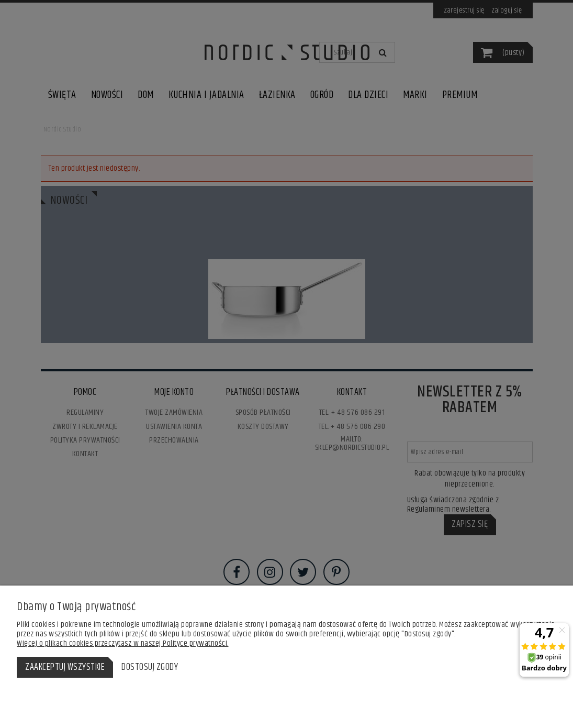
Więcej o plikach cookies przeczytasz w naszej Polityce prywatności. (123, 643)
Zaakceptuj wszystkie (65, 667)
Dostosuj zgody (150, 667)
